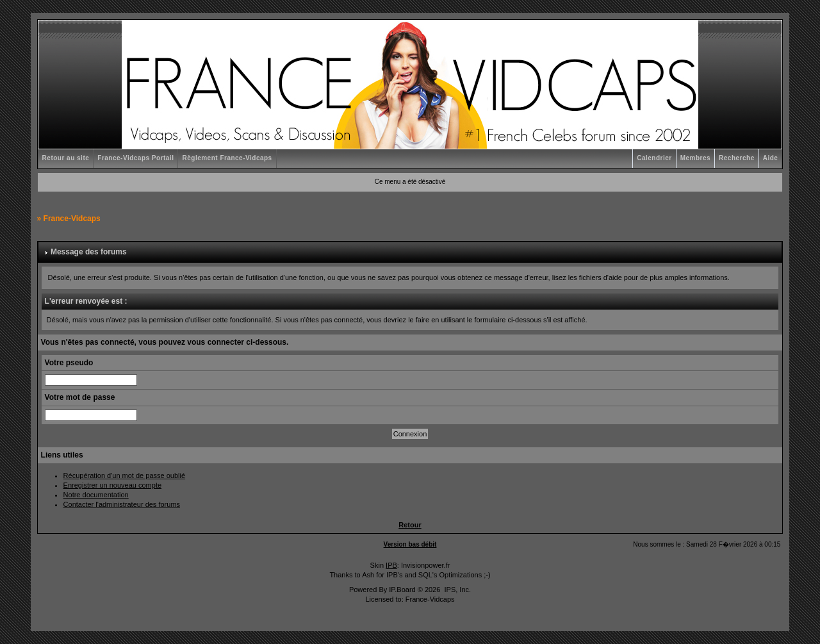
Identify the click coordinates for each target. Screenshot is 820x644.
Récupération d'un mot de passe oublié (124, 475)
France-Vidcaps (72, 219)
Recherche (737, 158)
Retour (410, 525)
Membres (695, 158)
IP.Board (402, 590)
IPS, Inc (456, 590)
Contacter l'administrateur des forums (122, 504)
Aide (771, 158)
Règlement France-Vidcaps (227, 158)
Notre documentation (96, 495)
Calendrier (654, 158)
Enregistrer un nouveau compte (112, 485)
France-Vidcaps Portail (135, 158)
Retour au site (66, 158)
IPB (391, 565)
